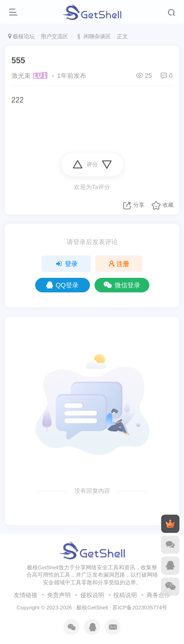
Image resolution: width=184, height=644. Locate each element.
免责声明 (59, 595)
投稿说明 (125, 595)
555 (18, 61)
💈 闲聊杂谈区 (93, 36)
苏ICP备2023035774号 (140, 607)
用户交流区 (54, 36)
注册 (119, 264)
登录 (66, 264)
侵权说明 (92, 595)
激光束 (21, 76)
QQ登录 (62, 285)
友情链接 (26, 595)
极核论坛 (21, 36)
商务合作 (158, 595)
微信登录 (122, 285)
